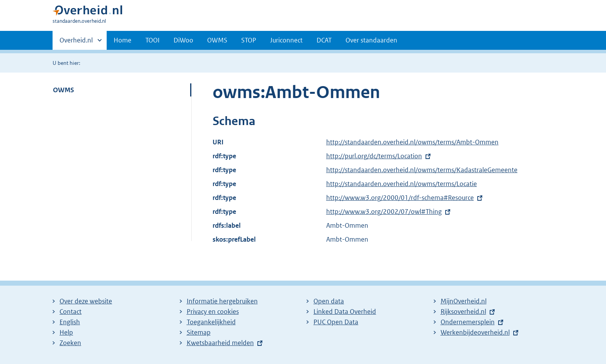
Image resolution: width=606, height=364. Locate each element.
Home (123, 40)
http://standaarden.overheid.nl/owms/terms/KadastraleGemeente (422, 170)
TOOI (152, 40)
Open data (329, 301)
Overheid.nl (76, 42)
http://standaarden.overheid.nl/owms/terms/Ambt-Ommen (412, 142)
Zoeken (70, 343)
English (70, 322)
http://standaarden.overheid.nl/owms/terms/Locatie (402, 184)
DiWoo (183, 40)
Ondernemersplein (468, 322)
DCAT (324, 40)
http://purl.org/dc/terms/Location (374, 156)
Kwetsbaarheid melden (220, 343)
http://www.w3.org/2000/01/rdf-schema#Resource (400, 198)
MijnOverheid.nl (464, 301)
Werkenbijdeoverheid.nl (475, 332)
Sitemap (199, 332)
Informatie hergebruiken (222, 301)
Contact (71, 312)
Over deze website (86, 301)
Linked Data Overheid (345, 312)
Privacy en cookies (213, 312)
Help (66, 332)
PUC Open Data (336, 322)
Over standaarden (371, 40)
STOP (249, 40)
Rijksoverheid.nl (463, 312)
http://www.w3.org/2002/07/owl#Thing (384, 212)
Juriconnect (286, 40)
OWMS (217, 40)
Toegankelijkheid (211, 322)
